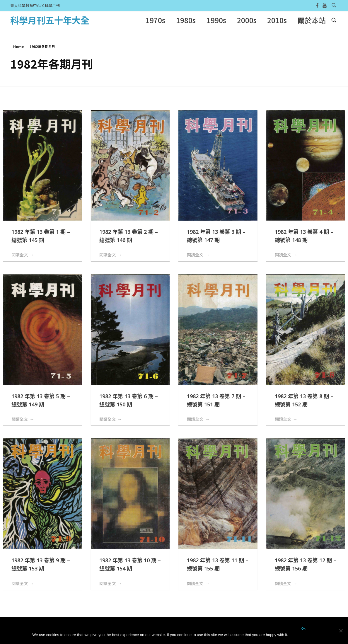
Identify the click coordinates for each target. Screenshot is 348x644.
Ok (303, 628)
